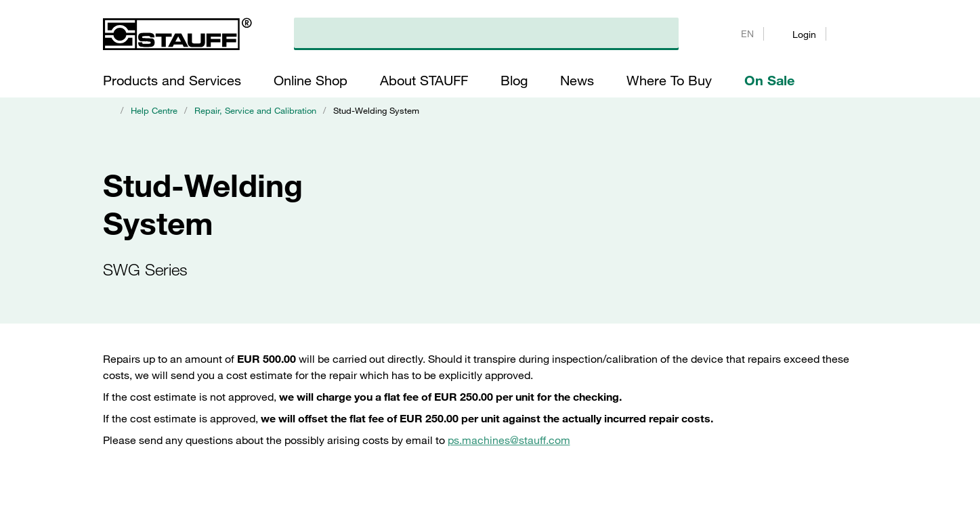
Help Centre (154, 110)
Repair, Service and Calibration (255, 110)
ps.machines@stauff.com (509, 440)
